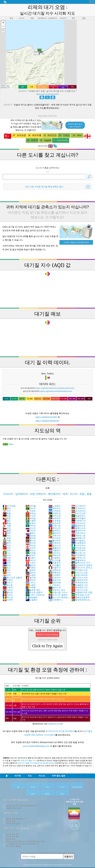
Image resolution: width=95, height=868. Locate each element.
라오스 (8, 575)
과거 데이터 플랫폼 (13, 839)
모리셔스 (55, 546)
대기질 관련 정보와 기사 (15, 811)
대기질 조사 (10, 806)
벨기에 (31, 571)
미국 (7, 548)
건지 (7, 568)
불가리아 (55, 533)
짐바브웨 (55, 575)
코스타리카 (78, 504)
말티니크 (55, 580)
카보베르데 (78, 536)
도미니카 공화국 (58, 588)
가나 (7, 566)
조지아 (31, 541)
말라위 (31, 531)
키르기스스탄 (80, 583)
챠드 (7, 563)
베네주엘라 (78, 511)
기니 (7, 546)
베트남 (31, 506)
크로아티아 (78, 526)
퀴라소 (31, 543)
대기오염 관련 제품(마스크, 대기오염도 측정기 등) (25, 834)
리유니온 (55, 519)
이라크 (8, 583)
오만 (7, 521)
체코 (7, 511)
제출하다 (69, 850)
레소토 (8, 578)
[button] (3, 16)
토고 (7, 561)
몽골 (7, 506)
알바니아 (55, 538)
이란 (7, 551)
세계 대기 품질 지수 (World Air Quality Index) (37, 756)
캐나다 (31, 553)
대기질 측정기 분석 (13, 816)
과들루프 (55, 556)
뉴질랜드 (32, 593)
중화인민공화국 (81, 590)
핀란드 (31, 548)
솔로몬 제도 (33, 583)
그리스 (31, 575)
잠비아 (31, 501)
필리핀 (31, 529)
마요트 (31, 504)
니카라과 (55, 504)
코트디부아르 (80, 568)
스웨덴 (31, 514)
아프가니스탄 (80, 566)
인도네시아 (78, 516)
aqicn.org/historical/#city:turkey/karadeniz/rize (55, 381)
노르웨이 (55, 499)
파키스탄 (55, 509)
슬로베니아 (78, 531)
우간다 (31, 509)
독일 (7, 509)
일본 (7, 531)
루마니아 (55, 521)
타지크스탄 (78, 506)
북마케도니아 (80, 580)
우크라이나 (78, 501)
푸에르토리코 (80, 575)
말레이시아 (78, 521)
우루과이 (55, 536)
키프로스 (55, 578)
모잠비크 (55, 506)
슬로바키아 (78, 524)
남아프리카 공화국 (82, 558)
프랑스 (31, 551)
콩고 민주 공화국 (12, 571)
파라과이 (55, 516)
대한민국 (55, 563)
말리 (7, 501)
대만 (7, 553)
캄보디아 (55, 573)
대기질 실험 (10, 814)
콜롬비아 (55, 541)
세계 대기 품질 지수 (28, 753)
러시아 (31, 521)
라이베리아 (78, 548)
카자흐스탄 (78, 541)
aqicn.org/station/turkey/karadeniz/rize (56, 384)
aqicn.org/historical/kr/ (46, 410)
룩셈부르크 (78, 553)
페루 (7, 526)
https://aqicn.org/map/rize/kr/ (48, 87)
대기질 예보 (10, 832)
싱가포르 (55, 531)
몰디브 (31, 533)
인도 (7, 543)
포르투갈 (55, 514)
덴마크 (31, 573)
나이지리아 (78, 538)
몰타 (7, 514)
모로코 (8, 580)
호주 (7, 556)
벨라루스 (55, 524)
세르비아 (55, 511)
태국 (7, 558)
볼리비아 (55, 526)
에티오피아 (78, 543)
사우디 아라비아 (35, 588)
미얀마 (8, 593)
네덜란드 (55, 543)
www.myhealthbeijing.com (36, 739)
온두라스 (55, 501)
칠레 (7, 524)
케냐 (7, 529)
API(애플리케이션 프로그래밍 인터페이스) (22, 836)
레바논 (31, 538)
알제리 (31, 563)
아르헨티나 (56, 593)
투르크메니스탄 (81, 588)
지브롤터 (55, 558)
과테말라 (32, 590)
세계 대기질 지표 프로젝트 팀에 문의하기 (22, 798)
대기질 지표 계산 (12, 829)
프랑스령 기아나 (58, 585)
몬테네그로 (78, 529)
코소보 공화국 (34, 585)
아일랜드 (55, 551)
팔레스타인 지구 (81, 556)
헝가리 (31, 536)
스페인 (31, 578)
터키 (7, 541)
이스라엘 (55, 553)
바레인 (31, 561)
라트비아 (55, 571)
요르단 (8, 573)
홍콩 (7, 516)
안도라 (8, 588)
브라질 (31, 546)
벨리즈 (31, 558)
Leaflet (3, 79)
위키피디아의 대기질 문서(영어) (60, 724)
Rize (8, 437)
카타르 (31, 524)
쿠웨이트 (55, 566)
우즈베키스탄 (80, 563)
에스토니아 (78, 546)
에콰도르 (55, 548)
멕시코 (8, 590)
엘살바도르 (78, 519)
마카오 (31, 519)
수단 (7, 538)
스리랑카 (55, 568)
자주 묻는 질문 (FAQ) (16, 821)
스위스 (31, 556)
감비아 (31, 566)
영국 (7, 536)
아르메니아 (78, 514)
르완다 (31, 516)
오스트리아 (78, 499)
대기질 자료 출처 (12, 827)
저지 (7, 504)
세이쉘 (31, 499)
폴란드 (31, 526)
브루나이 (55, 529)
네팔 (7, 519)
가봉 (7, 533)
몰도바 (8, 585)
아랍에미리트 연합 (82, 585)
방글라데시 (78, 509)
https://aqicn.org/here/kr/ (48, 109)
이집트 (31, 568)
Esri (9, 81)
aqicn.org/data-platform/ (47, 414)
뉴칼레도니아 (80, 578)
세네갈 (31, 511)
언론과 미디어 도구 (13, 801)
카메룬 (31, 580)
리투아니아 (78, 551)
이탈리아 (55, 561)
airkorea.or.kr (55, 717)
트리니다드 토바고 (82, 561)
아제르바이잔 (80, 573)
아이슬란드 (78, 533)
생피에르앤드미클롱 (82, 594)
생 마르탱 (9, 499)
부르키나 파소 (57, 583)
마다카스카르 (80, 571)
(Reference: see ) (48, 697)
